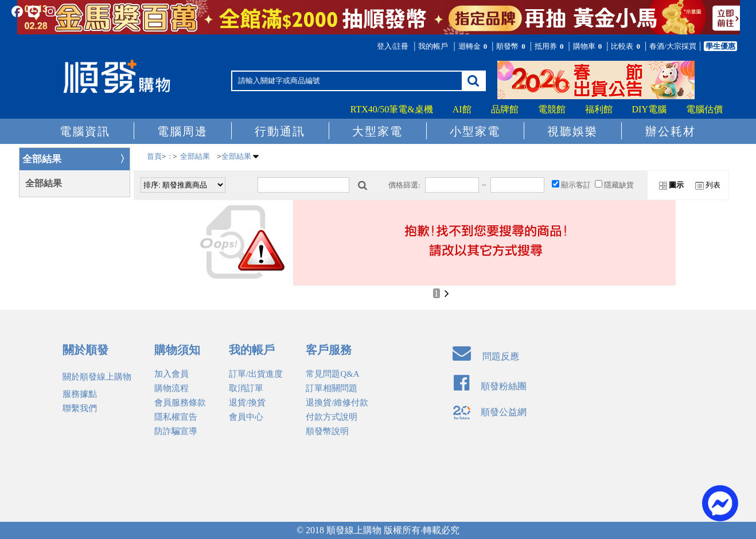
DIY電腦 (649, 109)
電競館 (552, 109)
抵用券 (550, 46)
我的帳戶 (433, 46)
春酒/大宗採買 (673, 46)
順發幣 (512, 46)
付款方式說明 (332, 417)
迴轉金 (474, 46)
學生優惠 (720, 46)
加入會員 (172, 374)
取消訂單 (246, 388)
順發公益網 (490, 412)
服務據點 (80, 394)
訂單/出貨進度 (256, 374)
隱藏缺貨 (619, 185)
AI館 (462, 109)
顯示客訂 (576, 185)
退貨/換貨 (247, 403)
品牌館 (505, 109)
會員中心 (246, 417)
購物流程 (172, 388)
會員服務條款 (180, 403)
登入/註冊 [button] (393, 46)
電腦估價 (704, 109)
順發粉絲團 (490, 386)
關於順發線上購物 (97, 377)
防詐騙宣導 (176, 431)
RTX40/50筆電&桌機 (392, 109)
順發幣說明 (327, 431)
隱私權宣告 (176, 417)
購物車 (589, 46)
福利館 (599, 109)
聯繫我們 (80, 408)
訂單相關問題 (332, 388)
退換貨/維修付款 (337, 403)
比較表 (626, 46)
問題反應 (486, 356)
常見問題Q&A (332, 374)
